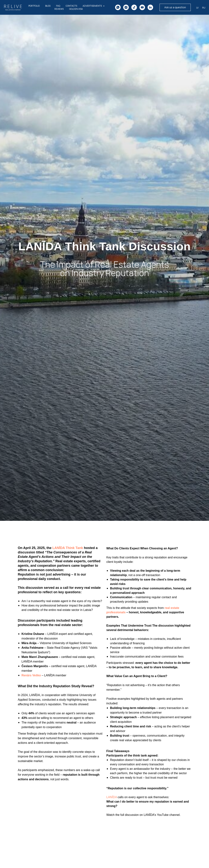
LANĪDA (112, 797)
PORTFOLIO (34, 6)
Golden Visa (76, 9)
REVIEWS (59, 9)
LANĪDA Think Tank (68, 548)
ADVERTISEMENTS (92, 6)
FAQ (58, 6)
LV (197, 8)
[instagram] (126, 7)
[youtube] (142, 7)
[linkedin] (150, 7)
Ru (204, 8)
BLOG (48, 6)
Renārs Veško (31, 675)
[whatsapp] (118, 7)
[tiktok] (134, 7)
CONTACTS (71, 6)
